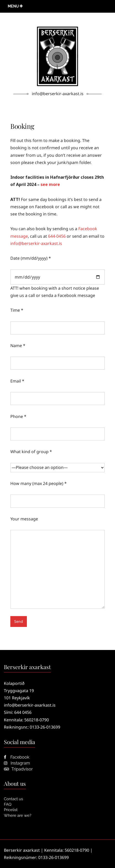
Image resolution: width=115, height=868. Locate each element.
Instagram (17, 763)
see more (50, 184)
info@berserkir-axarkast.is (36, 243)
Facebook (17, 757)
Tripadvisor (18, 769)
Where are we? (18, 815)
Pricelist (11, 810)
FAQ (8, 804)
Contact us (13, 799)
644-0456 (57, 236)
